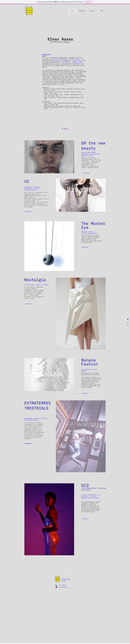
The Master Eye (78, 64)
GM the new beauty (64, 62)
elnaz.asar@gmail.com (64, 587)
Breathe (81, 189)
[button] (93, 11)
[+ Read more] (86, 173)
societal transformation (60, 59)
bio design (76, 59)
